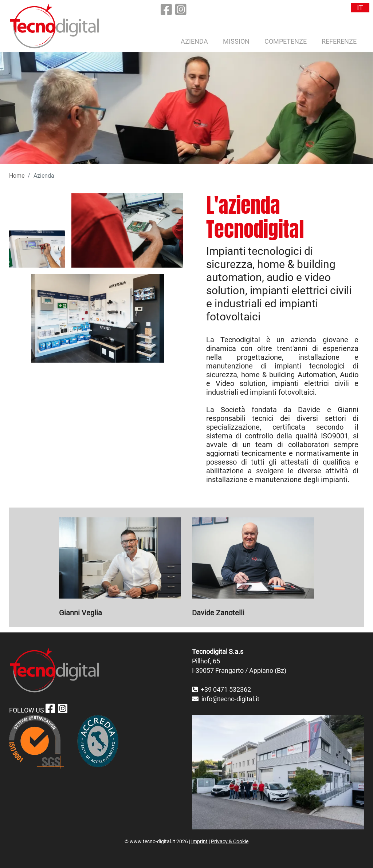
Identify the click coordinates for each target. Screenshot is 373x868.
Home (17, 176)
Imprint (199, 841)
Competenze (286, 41)
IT (360, 8)
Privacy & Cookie (230, 841)
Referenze (339, 41)
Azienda (194, 41)
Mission (236, 41)
